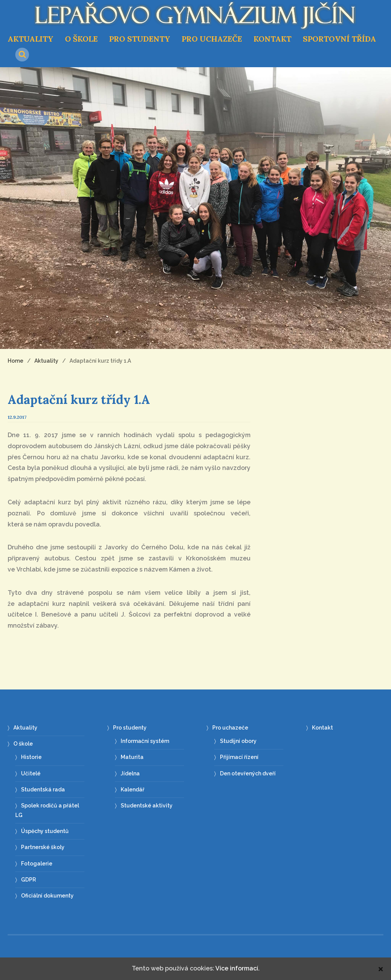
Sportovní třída (339, 39)
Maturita (132, 757)
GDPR (28, 880)
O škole (81, 39)
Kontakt (272, 39)
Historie (31, 757)
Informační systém (145, 741)
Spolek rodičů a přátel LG (47, 810)
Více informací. (238, 968)
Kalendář (132, 789)
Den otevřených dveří (248, 773)
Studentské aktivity (147, 806)
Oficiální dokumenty (47, 896)
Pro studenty (140, 39)
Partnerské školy (43, 847)
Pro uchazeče (212, 39)
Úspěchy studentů (45, 831)
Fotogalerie (37, 864)
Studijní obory (238, 741)
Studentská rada (43, 789)
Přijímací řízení (239, 757)
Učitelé (31, 773)
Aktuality (31, 39)
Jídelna (130, 773)
